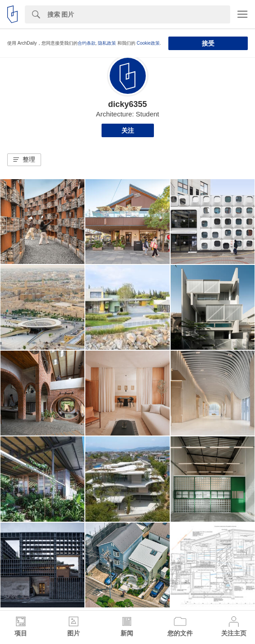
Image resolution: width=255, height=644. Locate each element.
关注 (128, 130)
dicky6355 (127, 104)
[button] (24, 160)
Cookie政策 (148, 43)
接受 (208, 43)
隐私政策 (107, 43)
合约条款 (87, 43)
